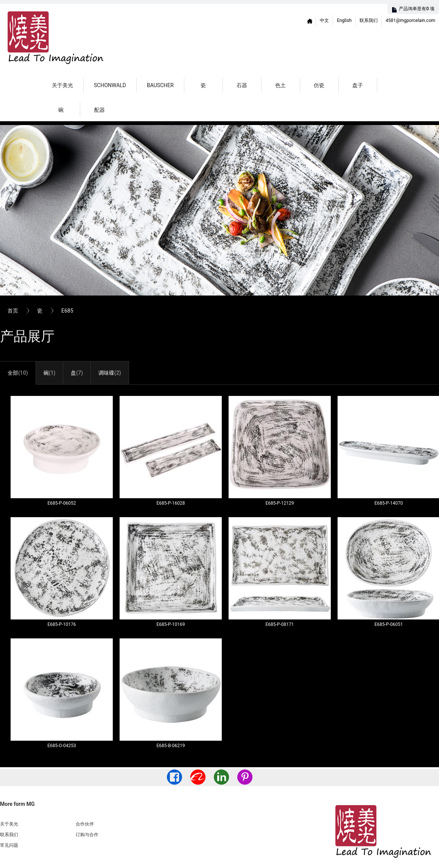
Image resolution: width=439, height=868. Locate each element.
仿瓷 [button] (319, 85)
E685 (67, 311)
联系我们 (369, 20)
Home (310, 21)
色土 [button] (280, 85)
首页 (13, 311)
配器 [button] (100, 110)
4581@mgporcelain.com (410, 20)
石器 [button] (242, 85)
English (344, 20)
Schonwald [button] (110, 85)
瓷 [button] (203, 85)
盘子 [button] (358, 85)
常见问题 (9, 845)
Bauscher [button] (160, 85)
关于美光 (62, 85)
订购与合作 (87, 835)
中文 (324, 20)
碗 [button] (61, 110)
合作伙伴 (85, 824)
